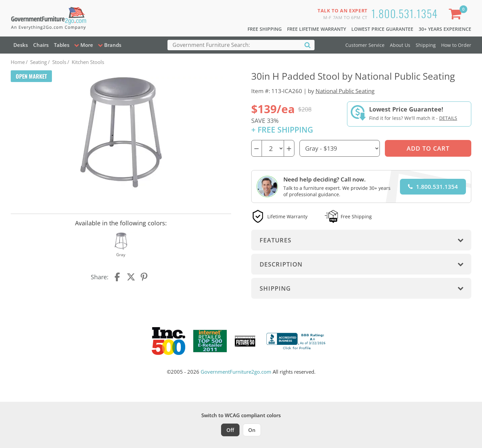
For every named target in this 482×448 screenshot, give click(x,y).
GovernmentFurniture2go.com (236, 372)
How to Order (456, 45)
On (252, 430)
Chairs (41, 45)
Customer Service (365, 45)
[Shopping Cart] (457, 15)
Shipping (426, 45)
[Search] (307, 45)
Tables (62, 45)
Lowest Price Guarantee (382, 29)
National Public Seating (345, 91)
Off (230, 430)
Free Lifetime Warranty (317, 29)
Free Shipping (265, 29)
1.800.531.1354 (405, 13)
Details (448, 118)
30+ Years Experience (445, 29)
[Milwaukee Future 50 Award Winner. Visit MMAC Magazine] (245, 341)
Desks (21, 45)
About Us (400, 45)
